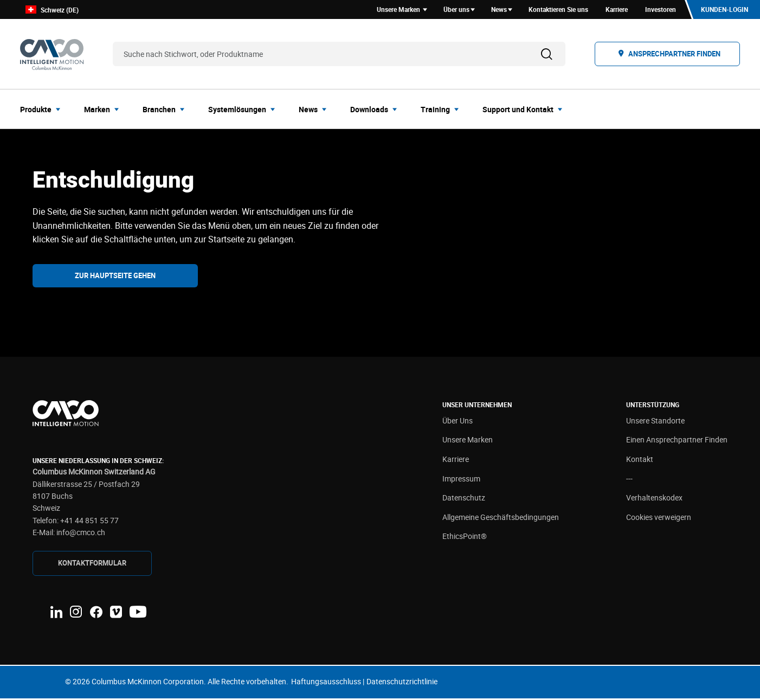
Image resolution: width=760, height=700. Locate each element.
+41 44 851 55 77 (89, 522)
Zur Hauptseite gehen (115, 277)
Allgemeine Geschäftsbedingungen (501, 519)
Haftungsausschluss (326, 683)
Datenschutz (464, 500)
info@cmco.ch (81, 534)
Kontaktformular (92, 564)
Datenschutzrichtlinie (402, 683)
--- (629, 480)
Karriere (456, 461)
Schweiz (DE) (52, 11)
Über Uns (458, 422)
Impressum (461, 480)
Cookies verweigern (659, 519)
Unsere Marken (468, 442)
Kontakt (640, 461)
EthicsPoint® (465, 538)
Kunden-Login (724, 10)
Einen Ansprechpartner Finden (677, 442)
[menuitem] (43, 111)
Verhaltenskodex (654, 500)
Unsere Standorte (655, 422)
